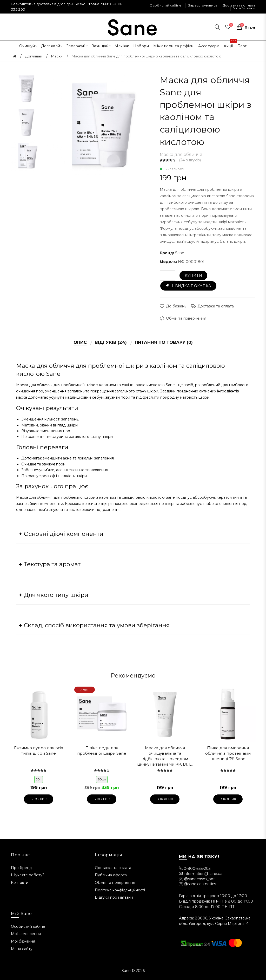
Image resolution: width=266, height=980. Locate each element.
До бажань (176, 306)
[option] (26, 88)
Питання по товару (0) (164, 342)
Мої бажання (23, 941)
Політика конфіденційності (120, 890)
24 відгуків (190, 160)
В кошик (39, 799)
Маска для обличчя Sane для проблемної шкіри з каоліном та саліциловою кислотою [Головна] (147, 56)
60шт (102, 779)
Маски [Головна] (57, 56)
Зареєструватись (203, 5)
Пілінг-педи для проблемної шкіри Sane (102, 751)
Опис (80, 342)
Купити (193, 275)
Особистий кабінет (166, 5)
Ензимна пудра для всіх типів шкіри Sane (39, 751)
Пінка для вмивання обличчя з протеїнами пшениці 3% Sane (228, 753)
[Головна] (15, 56)
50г (39, 779)
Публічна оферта (111, 875)
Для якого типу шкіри (56, 595)
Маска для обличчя (181, 154)
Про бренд (21, 868)
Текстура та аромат (52, 564)
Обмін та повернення (186, 318)
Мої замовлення (26, 934)
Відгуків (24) (111, 342)
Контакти (20, 883)
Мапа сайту (22, 949)
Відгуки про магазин (114, 897)
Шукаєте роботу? (28, 875)
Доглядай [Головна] (34, 56)
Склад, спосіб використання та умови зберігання (97, 625)
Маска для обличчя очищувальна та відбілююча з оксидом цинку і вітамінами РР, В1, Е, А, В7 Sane (165, 756)
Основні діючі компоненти (64, 534)
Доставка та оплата (239, 5)
